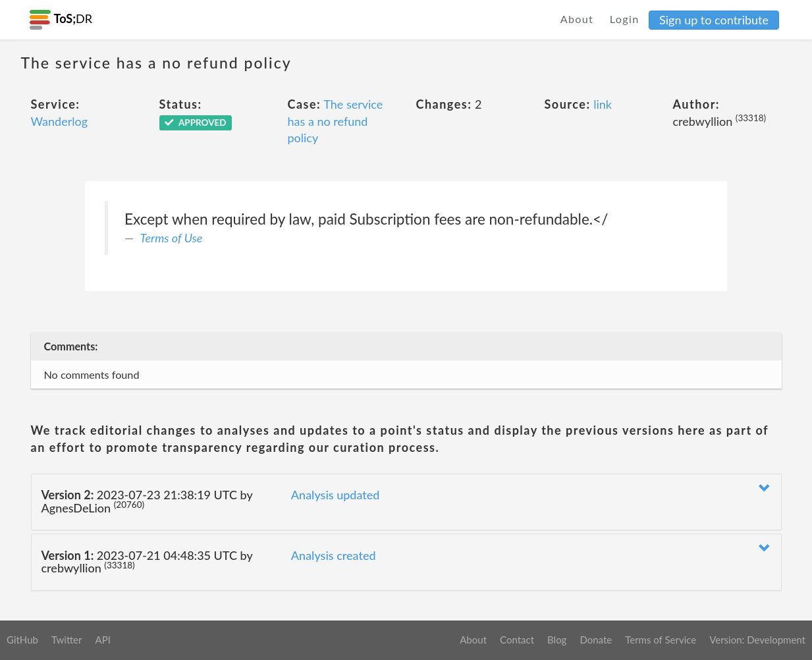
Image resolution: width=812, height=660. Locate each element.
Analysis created (334, 555)
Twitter (67, 640)
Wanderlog (60, 121)
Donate (596, 640)
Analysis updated (336, 495)
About (577, 19)
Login (625, 19)
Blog (557, 640)
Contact (517, 640)
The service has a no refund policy (336, 121)
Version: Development (757, 640)
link (603, 104)
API (102, 640)
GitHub (22, 640)
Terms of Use (172, 238)
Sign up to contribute (714, 20)
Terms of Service (661, 640)
